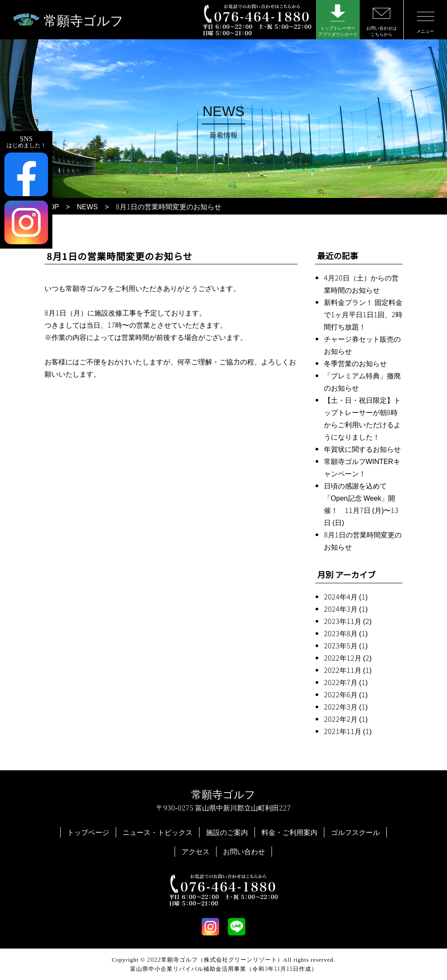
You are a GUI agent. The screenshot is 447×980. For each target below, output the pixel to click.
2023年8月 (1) (346, 633)
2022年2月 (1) (346, 719)
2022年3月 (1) (346, 706)
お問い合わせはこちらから (382, 23)
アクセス (196, 851)
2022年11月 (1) (348, 670)
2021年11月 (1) (348, 731)
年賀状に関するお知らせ (362, 449)
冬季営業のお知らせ (355, 363)
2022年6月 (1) (346, 694)
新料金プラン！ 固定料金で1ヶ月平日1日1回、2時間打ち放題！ (363, 314)
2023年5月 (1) (346, 645)
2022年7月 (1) (346, 682)
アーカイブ (355, 574)
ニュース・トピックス (158, 832)
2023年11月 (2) (348, 621)
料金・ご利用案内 (289, 832)
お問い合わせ (244, 851)
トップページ (88, 832)
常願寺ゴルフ (84, 20)
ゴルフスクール (355, 832)
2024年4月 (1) (346, 596)
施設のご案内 (227, 832)
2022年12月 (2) (348, 658)
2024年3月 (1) (346, 609)
